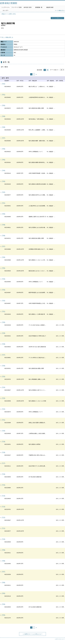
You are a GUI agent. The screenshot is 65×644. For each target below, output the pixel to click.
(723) (3, 398)
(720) (3, 431)
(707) (3, 572)
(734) (3, 279)
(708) (3, 561)
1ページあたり (54, 70)
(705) (3, 593)
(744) (3, 171)
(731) (3, 312)
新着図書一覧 (39, 7)
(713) (3, 507)
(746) (3, 149)
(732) (3, 301)
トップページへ (6, 7)
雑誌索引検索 (50, 7)
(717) (3, 463)
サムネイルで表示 (48, 70)
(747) (3, 138)
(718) (3, 452)
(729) (3, 333)
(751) (3, 95)
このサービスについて (60, 639)
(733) (3, 290)
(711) (3, 528)
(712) (3, 518)
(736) (3, 257)
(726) (3, 366)
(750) (3, 106)
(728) (3, 344)
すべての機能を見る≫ (60, 10)
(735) (3, 268)
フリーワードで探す (17, 7)
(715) (3, 485)
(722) (3, 409)
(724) (3, 387)
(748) (3, 127)
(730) (3, 322)
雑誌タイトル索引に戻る (9, 14)
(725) (3, 377)
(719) (3, 442)
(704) (3, 604)
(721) (3, 420)
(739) (3, 225)
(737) (3, 246)
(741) (3, 203)
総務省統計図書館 (9, 3)
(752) (3, 84)
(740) (3, 214)
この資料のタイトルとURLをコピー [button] (33, 634)
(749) (3, 116)
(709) (3, 550)
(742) (3, 192)
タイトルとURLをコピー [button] (57, 18)
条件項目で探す (28, 7)
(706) (3, 583)
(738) (3, 236)
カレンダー (6, 10)
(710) (3, 539)
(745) (3, 160)
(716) (3, 474)
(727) (3, 355)
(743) (3, 181)
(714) (3, 496)
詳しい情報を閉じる (7, 37)
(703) (3, 615)
